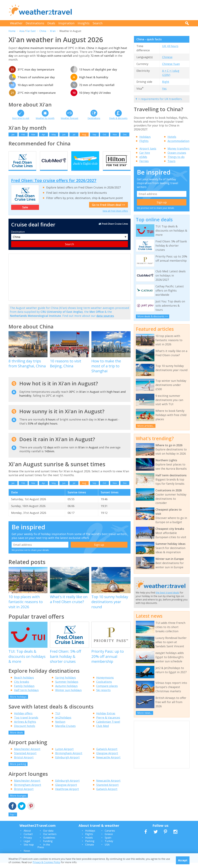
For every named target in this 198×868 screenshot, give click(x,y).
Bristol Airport (24, 763)
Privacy (28, 843)
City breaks (22, 687)
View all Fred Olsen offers (115, 216)
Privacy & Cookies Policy (46, 862)
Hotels (172, 137)
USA (107, 850)
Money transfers (179, 148)
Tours (171, 161)
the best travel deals (167, 593)
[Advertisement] (133, 10)
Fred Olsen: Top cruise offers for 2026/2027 (54, 186)
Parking (90, 846)
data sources (105, 321)
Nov (115, 134)
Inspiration (66, 23)
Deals (51, 23)
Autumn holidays (66, 691)
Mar (33, 134)
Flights (144, 141)
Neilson (60, 727)
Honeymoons (105, 683)
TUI (58, 719)
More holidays (18, 702)
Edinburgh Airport (67, 763)
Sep (94, 134)
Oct (104, 134)
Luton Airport (64, 754)
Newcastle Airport (108, 763)
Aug (84, 134)
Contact (28, 839)
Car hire (145, 153)
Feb (23, 134)
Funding (48, 846)
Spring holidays (66, 683)
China (43, 31)
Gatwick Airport (107, 754)
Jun (64, 134)
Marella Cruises (65, 731)
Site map (29, 850)
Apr (43, 134)
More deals (17, 738)
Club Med (102, 731)
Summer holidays (67, 687)
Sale (25, 213)
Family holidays (24, 691)
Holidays (145, 137)
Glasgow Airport (107, 759)
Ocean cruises (177, 153)
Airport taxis (148, 148)
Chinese (167, 57)
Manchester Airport (27, 754)
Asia (22, 31)
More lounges (18, 801)
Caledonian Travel (108, 727)
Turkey (109, 846)
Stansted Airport (25, 759)
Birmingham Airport (69, 759)
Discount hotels (25, 731)
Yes (164, 89)
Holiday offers (23, 719)
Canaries (110, 836)
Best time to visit (21, 118)
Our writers (50, 839)
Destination (18, 237)
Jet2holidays (63, 723)
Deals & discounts (118, 118)
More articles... (146, 426)
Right (166, 82)
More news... (145, 713)
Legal (27, 846)
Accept (183, 860)
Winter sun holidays (68, 695)
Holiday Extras (106, 719)
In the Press (44, 851)
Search (98, 23)
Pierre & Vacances (108, 723)
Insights (84, 23)
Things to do (176, 157)
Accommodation (178, 141)
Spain (108, 843)
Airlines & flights (25, 727)
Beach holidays (24, 683)
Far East (31, 31)
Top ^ (13, 820)
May (54, 134)
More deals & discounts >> (153, 316)
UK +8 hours (170, 46)
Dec (125, 134)
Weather (16, 23)
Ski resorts (103, 695)
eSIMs (143, 157)
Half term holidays (26, 695)
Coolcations (104, 687)
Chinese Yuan (171, 64)
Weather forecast (70, 118)
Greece (109, 839)
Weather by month (45, 118)
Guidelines (49, 843)
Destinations (35, 23)
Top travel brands (26, 723)
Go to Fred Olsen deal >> (109, 210)
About (27, 836)
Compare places (107, 691)
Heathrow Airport (67, 794)
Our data (48, 836)
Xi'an (53, 31)
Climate (90, 850)
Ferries (144, 161)
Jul (74, 134)
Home (12, 31)
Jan (13, 134)
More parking (18, 769)
